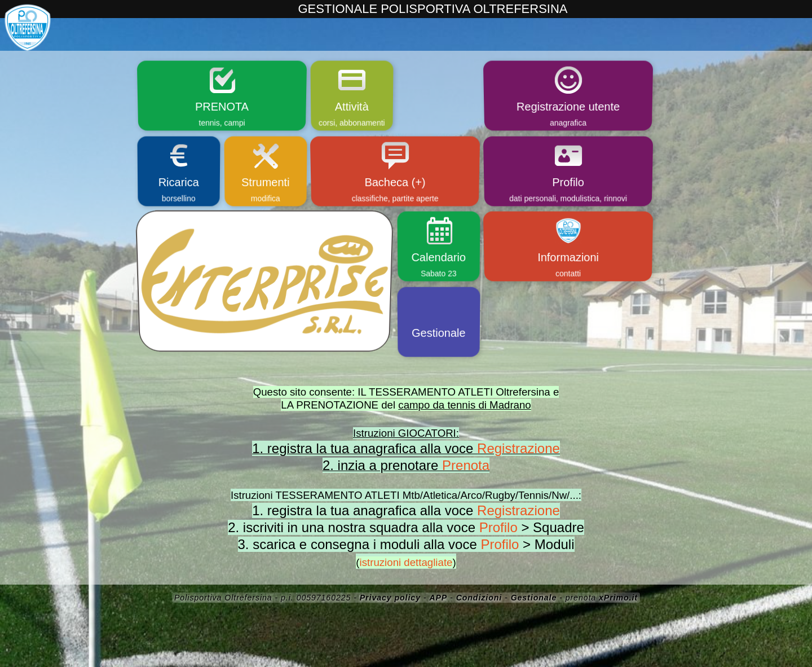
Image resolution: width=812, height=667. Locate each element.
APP (438, 598)
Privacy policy (390, 598)
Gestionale (534, 598)
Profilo (498, 527)
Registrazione (518, 448)
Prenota (466, 465)
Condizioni (479, 598)
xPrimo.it (618, 598)
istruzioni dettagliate (406, 562)
